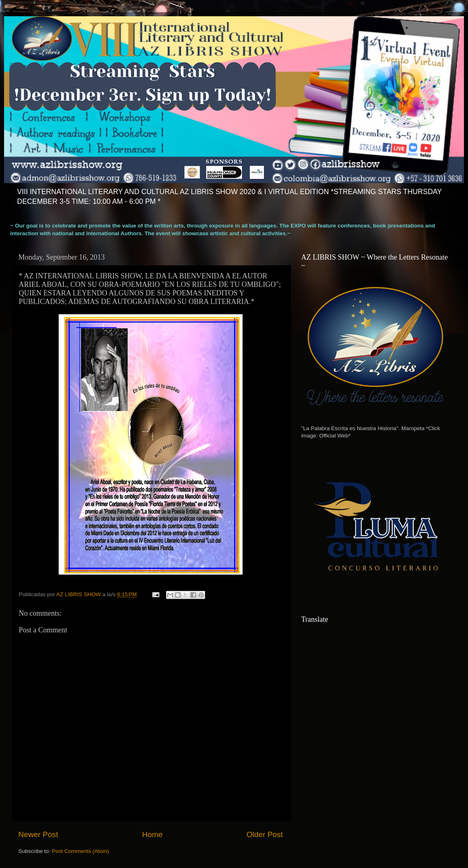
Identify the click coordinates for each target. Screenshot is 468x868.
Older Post (265, 834)
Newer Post (38, 834)
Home (152, 834)
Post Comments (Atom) (81, 851)
